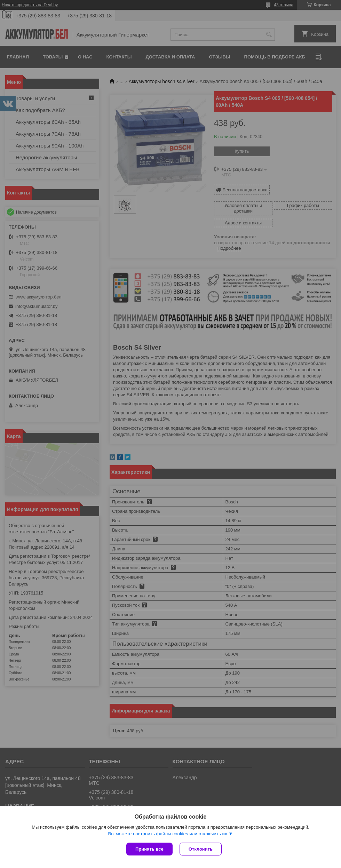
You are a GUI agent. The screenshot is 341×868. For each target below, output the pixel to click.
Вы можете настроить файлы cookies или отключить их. (168, 834)
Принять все (149, 849)
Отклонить (201, 849)
